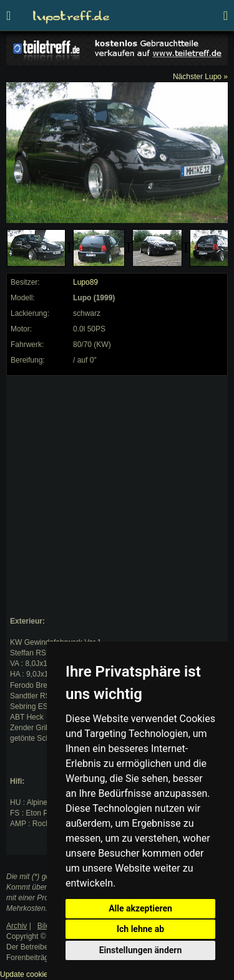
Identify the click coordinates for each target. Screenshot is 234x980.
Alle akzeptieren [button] (140, 908)
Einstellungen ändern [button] (141, 950)
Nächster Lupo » (200, 77)
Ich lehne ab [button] (140, 929)
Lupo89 (85, 282)
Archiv (17, 926)
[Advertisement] (117, 496)
